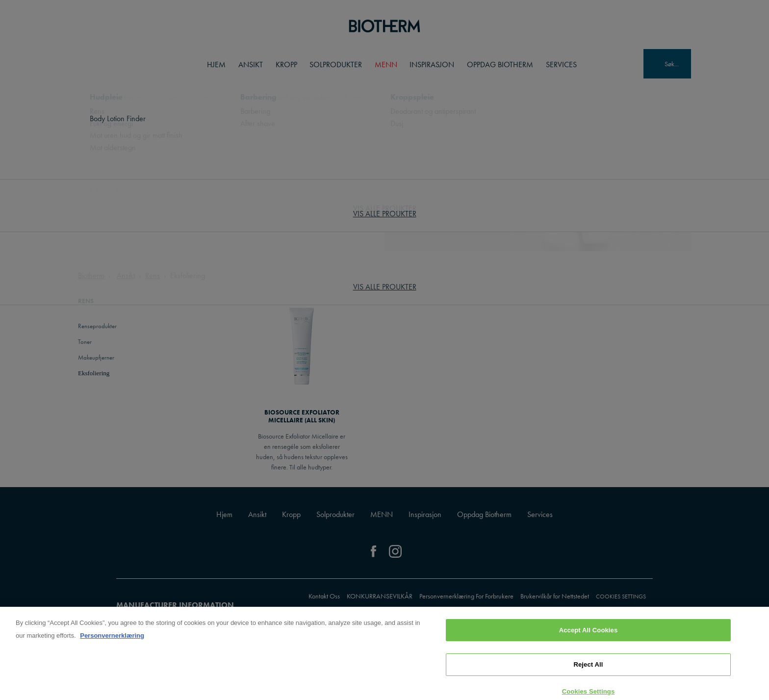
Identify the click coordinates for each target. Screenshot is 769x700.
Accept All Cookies (589, 635)
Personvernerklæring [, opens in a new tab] (112, 640)
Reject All (588, 669)
